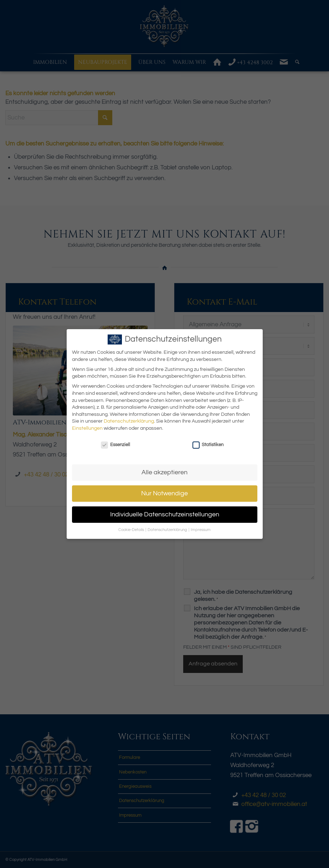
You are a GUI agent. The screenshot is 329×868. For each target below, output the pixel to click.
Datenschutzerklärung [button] (168, 530)
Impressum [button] (201, 530)
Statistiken (208, 445)
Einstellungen (87, 428)
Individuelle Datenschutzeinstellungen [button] (165, 515)
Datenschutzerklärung (129, 421)
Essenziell (115, 445)
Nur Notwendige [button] (164, 494)
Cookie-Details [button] (132, 530)
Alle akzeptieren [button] (164, 473)
